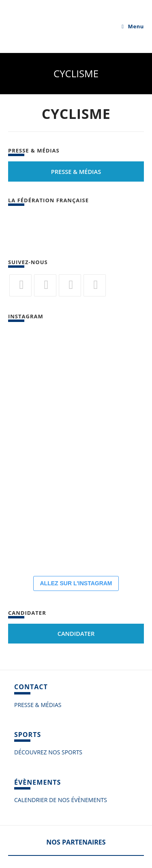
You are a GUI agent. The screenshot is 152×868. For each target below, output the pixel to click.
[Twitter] (20, 285)
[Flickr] (70, 285)
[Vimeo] (95, 285)
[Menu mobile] (133, 26)
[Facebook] (45, 285)
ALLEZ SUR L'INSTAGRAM (76, 583)
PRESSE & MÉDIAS (38, 705)
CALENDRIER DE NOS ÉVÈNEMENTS (61, 800)
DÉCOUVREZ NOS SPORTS (48, 752)
